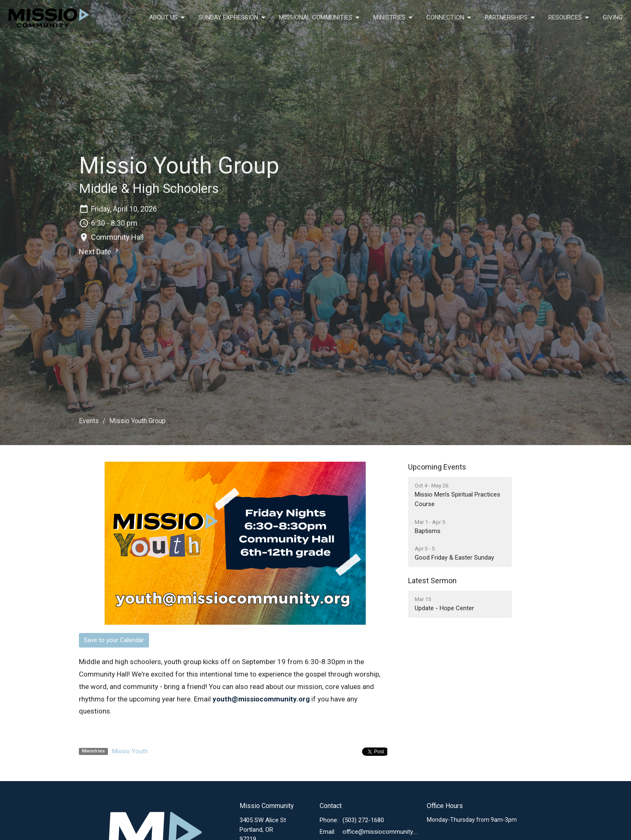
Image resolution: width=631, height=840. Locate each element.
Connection (449, 18)
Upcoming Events (437, 467)
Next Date (100, 251)
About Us (168, 18)
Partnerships (510, 18)
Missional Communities (320, 18)
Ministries (394, 18)
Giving (613, 17)
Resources (569, 18)
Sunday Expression (232, 18)
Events (89, 421)
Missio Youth (130, 751)
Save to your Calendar (114, 640)
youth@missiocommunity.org (261, 699)
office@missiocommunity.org (380, 832)
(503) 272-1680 (363, 820)
